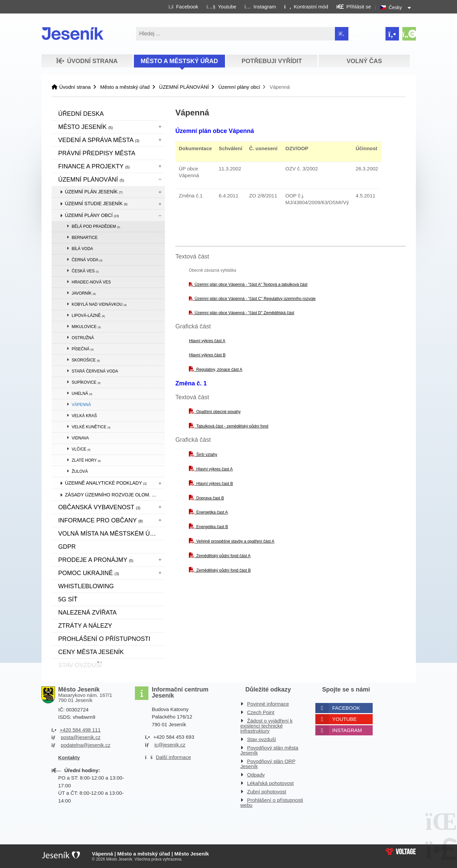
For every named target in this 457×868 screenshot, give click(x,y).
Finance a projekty (94, 166)
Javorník (84, 293)
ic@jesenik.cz (170, 745)
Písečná (83, 349)
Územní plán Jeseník (94, 192)
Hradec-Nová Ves (91, 282)
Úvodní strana (73, 33)
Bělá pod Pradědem (96, 226)
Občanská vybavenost (99, 507)
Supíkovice (86, 382)
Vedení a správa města (99, 140)
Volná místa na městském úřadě (112, 534)
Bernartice (85, 238)
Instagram (347, 730)
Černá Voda (87, 260)
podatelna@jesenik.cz (85, 745)
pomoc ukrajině (89, 573)
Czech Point (261, 712)
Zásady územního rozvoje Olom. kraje (115, 495)
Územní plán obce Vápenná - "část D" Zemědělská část (244, 313)
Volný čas (364, 61)
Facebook (346, 708)
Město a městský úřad (179, 61)
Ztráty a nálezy (85, 626)
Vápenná (81, 405)
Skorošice (86, 360)
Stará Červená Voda (95, 371)
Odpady (256, 775)
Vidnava (80, 438)
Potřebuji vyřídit (272, 61)
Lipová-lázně (88, 316)
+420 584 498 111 (80, 730)
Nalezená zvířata (88, 613)
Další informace (173, 757)
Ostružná (83, 338)
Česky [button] (395, 7)
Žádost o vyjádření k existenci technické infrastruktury (267, 726)
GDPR (67, 547)
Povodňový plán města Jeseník (269, 750)
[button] (306, 6)
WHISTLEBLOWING (86, 586)
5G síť (68, 599)
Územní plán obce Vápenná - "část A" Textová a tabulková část (251, 284)
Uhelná (82, 394)
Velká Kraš (84, 416)
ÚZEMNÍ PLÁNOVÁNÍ (184, 87)
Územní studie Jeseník (96, 204)
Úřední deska (81, 114)
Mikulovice (86, 327)
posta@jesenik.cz (81, 737)
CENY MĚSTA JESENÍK (91, 652)
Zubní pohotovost (267, 792)
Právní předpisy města (97, 153)
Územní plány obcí (239, 87)
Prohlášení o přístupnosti (104, 639)
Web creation (401, 851)
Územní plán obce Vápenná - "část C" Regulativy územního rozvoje (255, 299)
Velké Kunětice (91, 427)
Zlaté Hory (86, 460)
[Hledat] (342, 34)
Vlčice (81, 449)
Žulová (80, 471)
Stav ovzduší (262, 739)
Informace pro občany (101, 520)
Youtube (345, 719)
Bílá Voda (82, 249)
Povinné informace (268, 704)
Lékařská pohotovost (270, 783)
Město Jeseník (86, 127)
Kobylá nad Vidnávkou (99, 304)
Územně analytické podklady (106, 483)
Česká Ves (85, 271)
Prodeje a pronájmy (96, 560)
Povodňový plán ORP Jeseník (268, 764)
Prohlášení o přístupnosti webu (272, 803)
